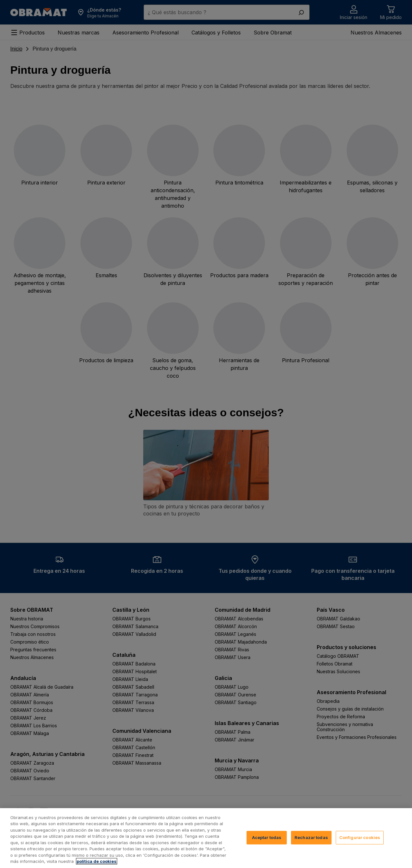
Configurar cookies (360, 846)
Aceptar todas (267, 846)
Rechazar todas (311, 846)
